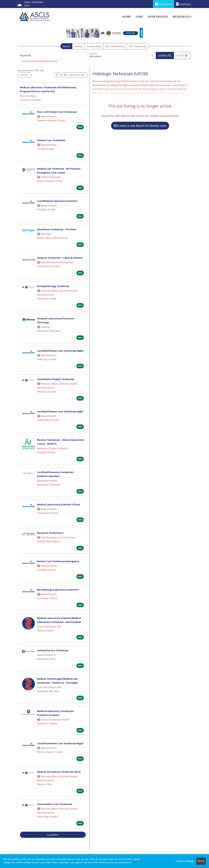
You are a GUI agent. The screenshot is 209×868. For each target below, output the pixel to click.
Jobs (139, 17)
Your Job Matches (115, 46)
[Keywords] (53, 55)
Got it (201, 861)
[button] (182, 55)
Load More (53, 835)
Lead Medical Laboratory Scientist (57, 201)
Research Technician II (50, 533)
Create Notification (74, 75)
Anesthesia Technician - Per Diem (57, 229)
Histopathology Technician (53, 286)
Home (127, 17)
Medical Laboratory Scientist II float (59, 504)
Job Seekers (164, 4)
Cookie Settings (185, 861)
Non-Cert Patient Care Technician (57, 112)
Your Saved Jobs (138, 46)
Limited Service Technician (53, 650)
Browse (78, 46)
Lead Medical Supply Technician (56, 379)
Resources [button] (181, 17)
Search (66, 46)
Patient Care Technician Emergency (58, 561)
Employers (184, 4)
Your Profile (158, 17)
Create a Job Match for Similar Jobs (140, 126)
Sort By (24, 75)
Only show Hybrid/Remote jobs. (40, 61)
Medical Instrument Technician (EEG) (59, 772)
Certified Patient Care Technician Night (60, 351)
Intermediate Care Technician (55, 804)
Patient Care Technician (51, 140)
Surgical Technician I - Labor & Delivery (60, 258)
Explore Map (94, 46)
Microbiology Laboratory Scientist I (58, 590)
